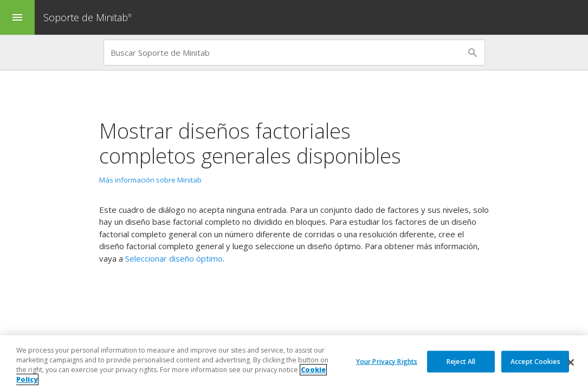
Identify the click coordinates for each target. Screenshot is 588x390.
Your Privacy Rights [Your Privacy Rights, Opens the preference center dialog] (387, 361)
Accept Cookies (535, 361)
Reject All (461, 361)
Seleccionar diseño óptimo (174, 258)
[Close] (571, 362)
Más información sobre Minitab (150, 180)
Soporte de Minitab (89, 17)
